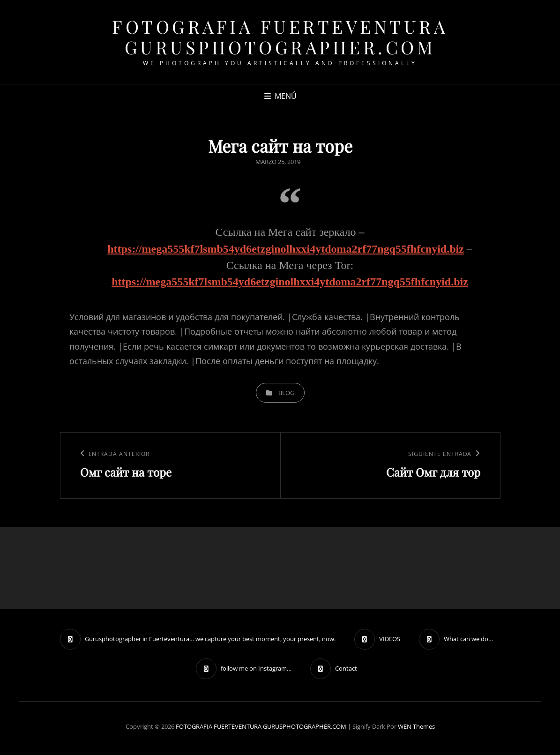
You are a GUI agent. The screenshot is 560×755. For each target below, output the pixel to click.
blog (286, 393)
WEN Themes (416, 726)
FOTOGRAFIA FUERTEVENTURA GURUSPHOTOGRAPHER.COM (280, 37)
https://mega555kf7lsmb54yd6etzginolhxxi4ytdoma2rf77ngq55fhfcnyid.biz (286, 249)
